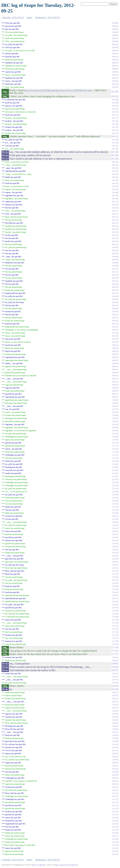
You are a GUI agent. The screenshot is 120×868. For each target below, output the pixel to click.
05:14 (115, 324)
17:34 (115, 632)
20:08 (115, 760)
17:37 (115, 638)
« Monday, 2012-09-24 (12, 17)
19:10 (115, 744)
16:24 (115, 601)
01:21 (115, 136)
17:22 (115, 626)
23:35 (115, 851)
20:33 (115, 778)
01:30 (115, 140)
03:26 (115, 284)
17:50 (115, 644)
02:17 (115, 223)
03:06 (115, 263)
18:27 (115, 699)
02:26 (115, 229)
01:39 (115, 159)
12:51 (115, 498)
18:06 (115, 664)
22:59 (115, 842)
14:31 (115, 540)
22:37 (115, 836)
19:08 (115, 741)
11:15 (115, 446)
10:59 (115, 434)
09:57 (115, 394)
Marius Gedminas (39, 865)
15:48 (115, 586)
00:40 (115, 69)
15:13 (115, 568)
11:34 (115, 452)
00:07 (115, 38)
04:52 (115, 314)
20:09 (115, 763)
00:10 (115, 53)
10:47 (115, 418)
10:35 (115, 412)
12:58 (115, 501)
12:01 (115, 467)
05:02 (115, 321)
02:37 (115, 238)
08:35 (115, 354)
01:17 (115, 118)
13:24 (115, 507)
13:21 (115, 504)
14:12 (115, 531)
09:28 (115, 372)
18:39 (115, 717)
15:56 (115, 589)
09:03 (115, 357)
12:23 (115, 488)
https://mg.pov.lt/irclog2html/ (66, 865)
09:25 (115, 369)
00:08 (115, 41)
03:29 (115, 290)
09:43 (115, 385)
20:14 (115, 766)
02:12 (115, 214)
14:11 (115, 525)
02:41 (115, 241)
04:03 (115, 296)
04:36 (115, 308)
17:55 (115, 651)
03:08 (115, 266)
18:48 (115, 729)
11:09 (115, 440)
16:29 (115, 604)
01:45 (115, 180)
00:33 (115, 66)
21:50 (115, 811)
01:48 (115, 189)
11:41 (115, 458)
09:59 (115, 397)
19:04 (115, 738)
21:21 (115, 802)
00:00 (115, 23)
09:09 (115, 363)
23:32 (115, 848)
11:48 (115, 461)
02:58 (115, 253)
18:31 (115, 705)
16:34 (115, 608)
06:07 (115, 330)
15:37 (115, 580)
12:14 (115, 485)
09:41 (115, 382)
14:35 (115, 543)
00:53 (115, 78)
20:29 (115, 772)
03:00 (115, 256)
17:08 (115, 617)
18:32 (115, 711)
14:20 (115, 537)
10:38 (115, 415)
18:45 (115, 723)
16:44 (115, 611)
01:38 (115, 152)
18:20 (115, 686)
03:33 (115, 293)
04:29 (115, 299)
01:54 (115, 205)
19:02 (115, 735)
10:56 (115, 424)
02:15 (115, 220)
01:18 (115, 121)
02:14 (115, 217)
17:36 (115, 635)
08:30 (115, 351)
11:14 (115, 443)
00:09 (115, 44)
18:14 (115, 677)
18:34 (115, 714)
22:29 (115, 827)
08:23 (115, 345)
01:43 (115, 168)
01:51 (115, 202)
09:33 (115, 376)
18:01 (115, 657)
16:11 (115, 595)
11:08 (115, 437)
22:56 (115, 839)
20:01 (115, 757)
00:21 (115, 57)
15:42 (115, 583)
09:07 (115, 360)
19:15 (115, 750)
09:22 (115, 366)
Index (29, 17)
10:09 (115, 403)
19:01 (115, 732)
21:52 (115, 815)
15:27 (115, 574)
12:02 (115, 482)
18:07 (115, 670)
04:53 (115, 318)
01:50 (115, 195)
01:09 (115, 100)
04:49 (115, 311)
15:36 (115, 577)
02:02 (115, 208)
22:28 (115, 824)
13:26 (115, 510)
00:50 (115, 72)
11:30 (115, 449)
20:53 (115, 784)
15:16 (115, 571)
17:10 (115, 620)
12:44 (115, 492)
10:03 (115, 400)
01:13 (115, 115)
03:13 (115, 272)
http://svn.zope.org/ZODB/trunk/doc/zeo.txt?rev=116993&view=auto (58, 90)
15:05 (115, 562)
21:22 (115, 805)
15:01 (115, 553)
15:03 (115, 559)
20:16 (115, 769)
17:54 (115, 647)
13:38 (115, 513)
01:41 (115, 165)
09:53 (115, 391)
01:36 (115, 143)
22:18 (115, 821)
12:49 (115, 495)
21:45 (115, 808)
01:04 (115, 87)
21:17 (115, 799)
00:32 (115, 63)
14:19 (115, 534)
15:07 (115, 565)
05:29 (115, 327)
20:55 (115, 787)
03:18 (115, 275)
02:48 (115, 247)
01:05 (115, 92)
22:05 (115, 818)
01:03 (115, 84)
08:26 (115, 348)
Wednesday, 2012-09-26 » (48, 17)
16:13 (115, 598)
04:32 (115, 305)
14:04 (115, 522)
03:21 (115, 281)
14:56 (115, 550)
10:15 (115, 409)
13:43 (115, 519)
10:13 (115, 406)
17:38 (115, 641)
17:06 (115, 614)
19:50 (115, 753)
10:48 (115, 421)
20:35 (115, 781)
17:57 (115, 654)
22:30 (115, 830)
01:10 (115, 109)
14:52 (115, 546)
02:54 (115, 250)
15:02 (115, 556)
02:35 (115, 232)
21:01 (115, 790)
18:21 (115, 692)
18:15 (115, 680)
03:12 (115, 269)
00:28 (115, 60)
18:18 (115, 683)
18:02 (115, 660)
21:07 (115, 796)
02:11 (115, 211)
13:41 (115, 516)
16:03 (115, 592)
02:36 (115, 235)
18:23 (115, 695)
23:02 (115, 845)
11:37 (115, 455)
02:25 (115, 226)
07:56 (115, 339)
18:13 (115, 673)
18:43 (115, 720)
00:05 (115, 35)
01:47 (115, 183)
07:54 (115, 333)
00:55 (115, 81)
